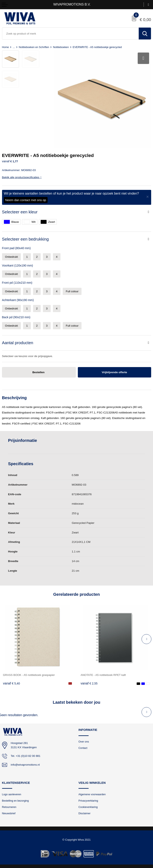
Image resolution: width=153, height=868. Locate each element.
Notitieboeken (61, 47)
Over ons (84, 741)
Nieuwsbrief (9, 813)
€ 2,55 (89, 683)
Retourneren (9, 807)
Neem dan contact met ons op (26, 200)
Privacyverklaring (88, 800)
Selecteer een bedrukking (25, 239)
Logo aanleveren (12, 794)
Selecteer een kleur (20, 212)
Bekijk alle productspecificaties (22, 177)
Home (6, 47)
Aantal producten (18, 342)
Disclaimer (84, 813)
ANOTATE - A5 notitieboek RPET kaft (103, 675)
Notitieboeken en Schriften (34, 47)
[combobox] (70, 34)
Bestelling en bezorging (16, 800)
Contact (83, 748)
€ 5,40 (12, 683)
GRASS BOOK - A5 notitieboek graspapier (29, 675)
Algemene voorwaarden (92, 794)
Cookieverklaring (88, 807)
